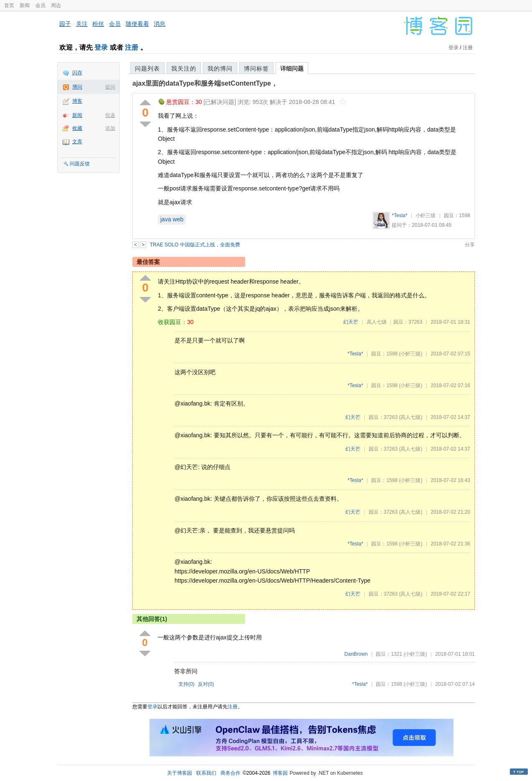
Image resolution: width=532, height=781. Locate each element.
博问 (77, 87)
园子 (65, 24)
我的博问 (220, 68)
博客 (77, 101)
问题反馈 (80, 164)
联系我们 (206, 773)
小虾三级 (426, 216)
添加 (110, 128)
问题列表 (147, 68)
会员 (41, 5)
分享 (470, 245)
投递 (110, 115)
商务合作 (231, 773)
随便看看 (137, 24)
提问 (110, 87)
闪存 (77, 73)
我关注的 (184, 68)
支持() (186, 684)
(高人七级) (410, 417)
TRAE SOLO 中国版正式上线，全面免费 (195, 245)
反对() (206, 684)
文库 (77, 142)
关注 (82, 24)
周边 (56, 5)
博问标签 (256, 68)
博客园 (280, 773)
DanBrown (356, 654)
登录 (101, 47)
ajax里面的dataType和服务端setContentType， (205, 83)
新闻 (25, 5)
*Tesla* (399, 216)
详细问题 (292, 68)
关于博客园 (180, 773)
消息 (160, 24)
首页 (9, 5)
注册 (132, 47)
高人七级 (377, 322)
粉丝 (98, 24)
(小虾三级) (410, 354)
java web (172, 219)
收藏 (77, 128)
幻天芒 (351, 322)
